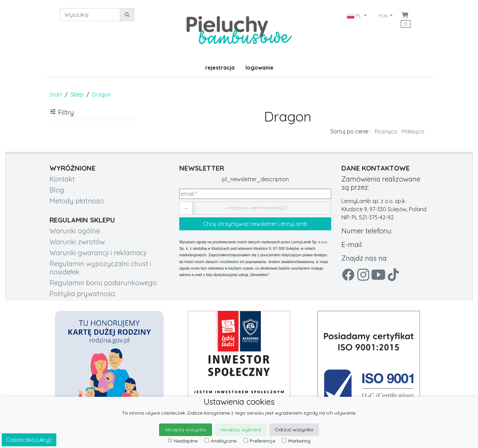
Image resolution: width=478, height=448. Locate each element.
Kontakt (62, 179)
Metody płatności (77, 201)
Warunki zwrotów (77, 242)
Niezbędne (183, 441)
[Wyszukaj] (90, 15)
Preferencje (259, 441)
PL (355, 16)
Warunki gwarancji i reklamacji (98, 253)
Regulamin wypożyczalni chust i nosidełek (100, 268)
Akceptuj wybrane (241, 430)
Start (56, 95)
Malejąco (413, 131)
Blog (57, 190)
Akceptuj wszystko (186, 430)
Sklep (77, 95)
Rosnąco (386, 131)
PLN (384, 16)
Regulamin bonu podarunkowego (103, 283)
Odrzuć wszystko (294, 430)
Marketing (296, 441)
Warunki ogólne (75, 231)
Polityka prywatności (82, 294)
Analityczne (221, 441)
